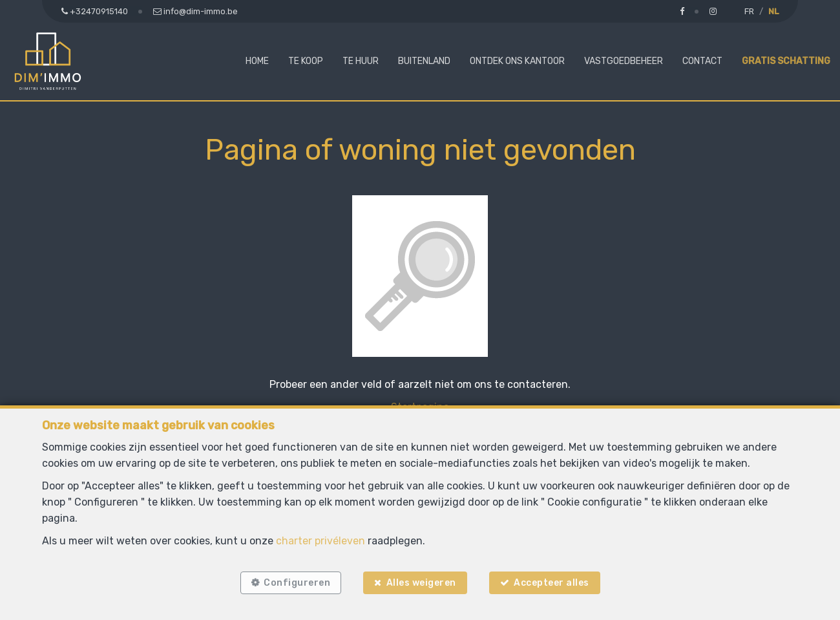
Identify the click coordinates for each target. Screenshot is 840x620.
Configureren (297, 583)
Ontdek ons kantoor (517, 61)
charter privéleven (320, 541)
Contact (702, 61)
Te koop (306, 61)
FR (749, 11)
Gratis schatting (786, 61)
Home (257, 61)
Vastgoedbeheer (624, 61)
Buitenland (424, 61)
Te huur (361, 61)
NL (773, 11)
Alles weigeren (421, 583)
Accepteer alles (551, 583)
